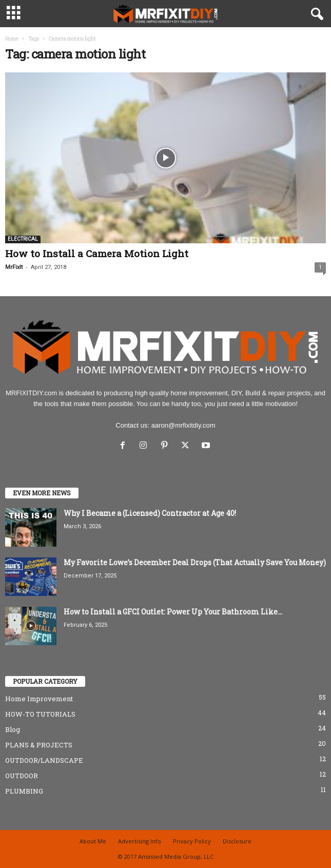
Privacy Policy (192, 841)
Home (12, 39)
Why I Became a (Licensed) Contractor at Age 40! (150, 513)
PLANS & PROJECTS (39, 745)
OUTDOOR (22, 776)
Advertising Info (140, 841)
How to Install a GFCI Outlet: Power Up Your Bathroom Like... (173, 612)
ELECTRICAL (23, 239)
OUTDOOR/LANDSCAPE (44, 760)
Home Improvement (39, 699)
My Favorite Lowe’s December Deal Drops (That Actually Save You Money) (195, 562)
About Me (93, 841)
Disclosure (237, 841)
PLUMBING (24, 791)
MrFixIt (14, 267)
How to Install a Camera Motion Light (97, 253)
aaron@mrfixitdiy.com (183, 425)
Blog (13, 729)
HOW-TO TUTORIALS (40, 714)
